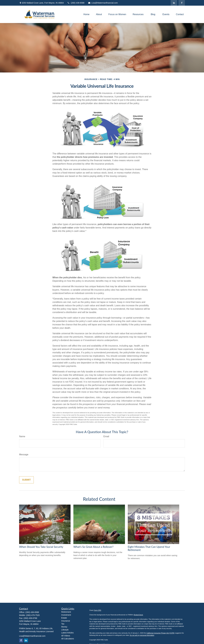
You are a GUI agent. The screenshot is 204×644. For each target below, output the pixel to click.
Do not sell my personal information (142, 635)
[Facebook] (182, 3)
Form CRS (97, 610)
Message (24, 455)
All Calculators (68, 639)
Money (64, 627)
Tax (63, 624)
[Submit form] (26, 480)
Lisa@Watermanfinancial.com (103, 3)
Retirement (66, 612)
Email (106, 436)
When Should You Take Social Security (41, 547)
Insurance (66, 621)
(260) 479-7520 (33, 615)
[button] (86, 14)
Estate (64, 618)
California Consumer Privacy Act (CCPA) (161, 633)
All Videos (66, 636)
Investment (66, 615)
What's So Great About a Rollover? (93, 547)
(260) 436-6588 (76, 3)
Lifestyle (65, 630)
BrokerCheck (138, 615)
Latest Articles (68, 633)
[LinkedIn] (174, 3)
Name (22, 436)
